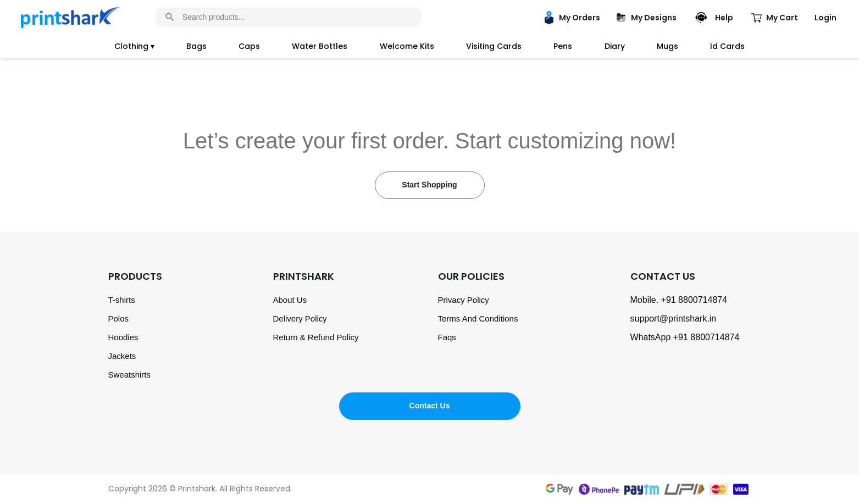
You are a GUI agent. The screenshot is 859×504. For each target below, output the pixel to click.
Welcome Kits (407, 46)
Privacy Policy (464, 300)
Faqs (447, 337)
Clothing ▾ (134, 46)
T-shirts (122, 300)
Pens (563, 46)
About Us (290, 300)
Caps (249, 46)
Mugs (667, 46)
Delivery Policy (300, 319)
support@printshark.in (674, 319)
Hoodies (123, 337)
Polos (119, 319)
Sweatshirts (130, 375)
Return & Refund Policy (316, 337)
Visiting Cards (494, 46)
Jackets (122, 356)
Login (825, 18)
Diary (615, 46)
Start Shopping (429, 185)
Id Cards (727, 46)
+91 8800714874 (694, 300)
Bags (196, 46)
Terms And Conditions (478, 319)
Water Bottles (320, 46)
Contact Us (430, 406)
